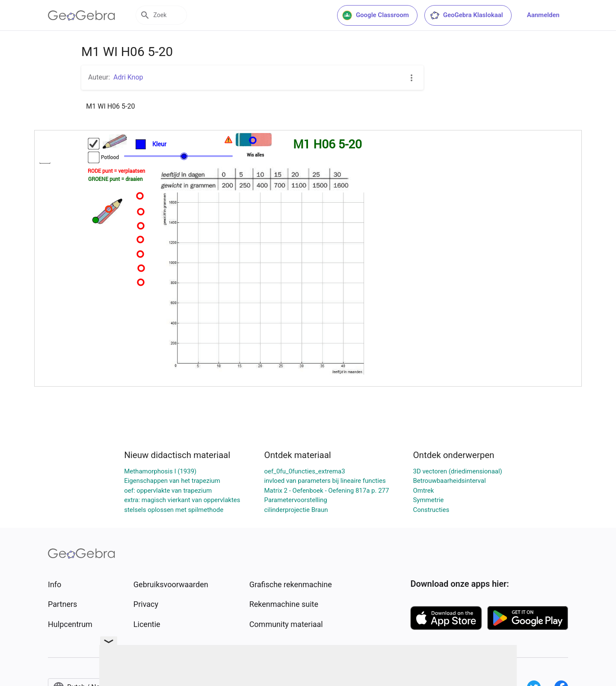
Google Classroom (376, 15)
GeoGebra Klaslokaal (466, 15)
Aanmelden (543, 15)
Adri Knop (128, 77)
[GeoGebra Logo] (81, 15)
